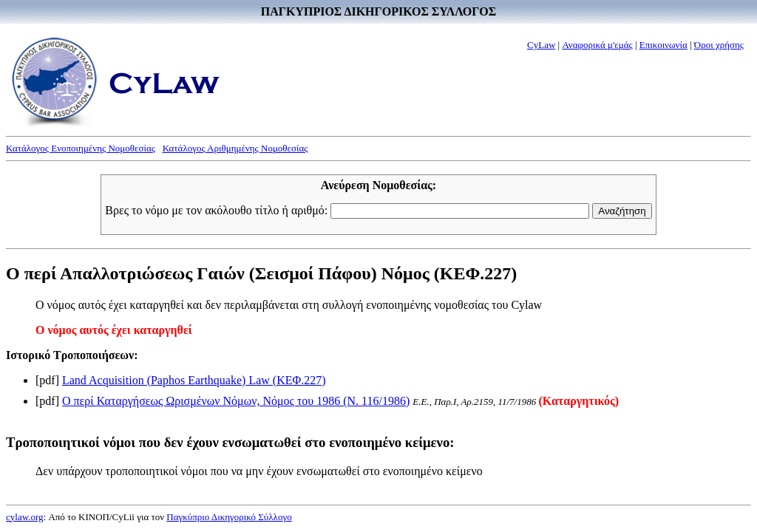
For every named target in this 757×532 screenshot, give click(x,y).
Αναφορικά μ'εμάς (597, 45)
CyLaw (541, 45)
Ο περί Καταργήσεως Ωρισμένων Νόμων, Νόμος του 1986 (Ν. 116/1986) (236, 401)
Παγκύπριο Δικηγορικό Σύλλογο (229, 517)
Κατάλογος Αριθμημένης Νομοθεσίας (235, 148)
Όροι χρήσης (719, 45)
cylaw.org (25, 517)
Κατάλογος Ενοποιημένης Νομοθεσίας (81, 148)
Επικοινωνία (663, 45)
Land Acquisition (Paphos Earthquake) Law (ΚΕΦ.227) (194, 380)
